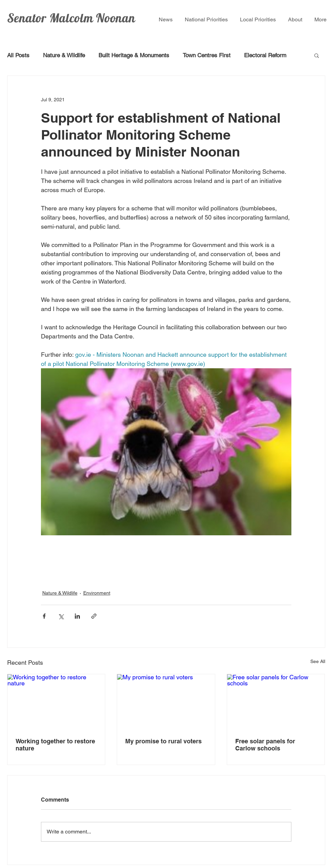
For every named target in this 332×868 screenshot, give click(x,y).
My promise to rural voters (163, 741)
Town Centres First (207, 55)
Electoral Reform (265, 55)
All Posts (18, 55)
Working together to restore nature (55, 745)
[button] (317, 55)
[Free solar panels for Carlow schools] (276, 702)
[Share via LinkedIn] (77, 616)
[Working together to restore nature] (56, 702)
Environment (97, 593)
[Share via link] (94, 616)
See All (318, 661)
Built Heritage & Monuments (134, 55)
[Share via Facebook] (44, 616)
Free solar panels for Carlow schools (265, 745)
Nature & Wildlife (64, 55)
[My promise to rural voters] (166, 702)
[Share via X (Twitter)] (61, 616)
